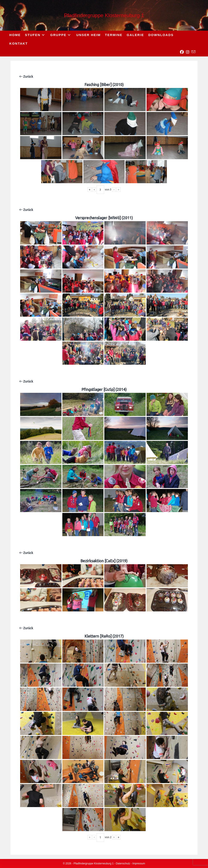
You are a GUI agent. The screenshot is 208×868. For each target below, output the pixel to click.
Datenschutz (123, 863)
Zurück (26, 76)
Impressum (139, 863)
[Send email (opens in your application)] (193, 52)
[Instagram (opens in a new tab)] (188, 52)
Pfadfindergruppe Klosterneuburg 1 (104, 15)
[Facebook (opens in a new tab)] (182, 52)
